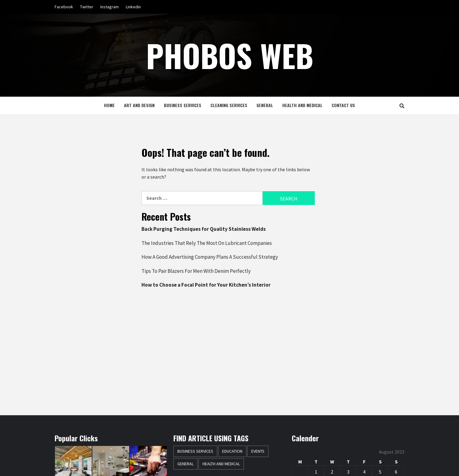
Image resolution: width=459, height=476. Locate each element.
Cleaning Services (229, 105)
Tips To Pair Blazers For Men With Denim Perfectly (196, 271)
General (265, 105)
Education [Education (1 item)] (232, 451)
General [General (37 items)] (185, 464)
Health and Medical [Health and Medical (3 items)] (221, 464)
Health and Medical (302, 105)
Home (109, 105)
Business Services (183, 105)
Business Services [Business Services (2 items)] (195, 451)
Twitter (87, 7)
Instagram (110, 7)
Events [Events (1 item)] (258, 451)
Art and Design (139, 105)
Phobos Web (230, 55)
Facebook (64, 7)
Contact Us (343, 105)
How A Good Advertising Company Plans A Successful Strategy (210, 257)
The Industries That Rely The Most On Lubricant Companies (207, 243)
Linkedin (133, 7)
